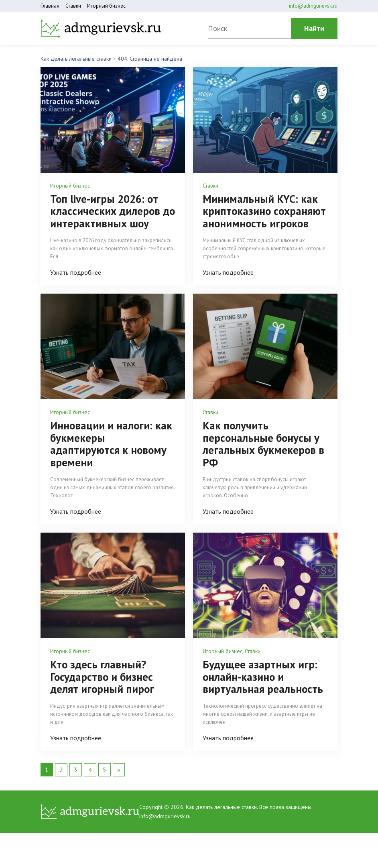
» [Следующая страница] (119, 766)
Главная (50, 6)
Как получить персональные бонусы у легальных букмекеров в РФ (264, 442)
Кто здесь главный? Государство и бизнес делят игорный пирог (103, 674)
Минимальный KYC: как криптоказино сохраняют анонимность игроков (265, 211)
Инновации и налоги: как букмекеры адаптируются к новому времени (112, 442)
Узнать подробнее (76, 272)
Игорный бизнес (106, 6)
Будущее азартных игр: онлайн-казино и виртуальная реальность (263, 674)
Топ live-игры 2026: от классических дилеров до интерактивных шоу (107, 211)
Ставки (73, 6)
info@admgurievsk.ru (313, 6)
